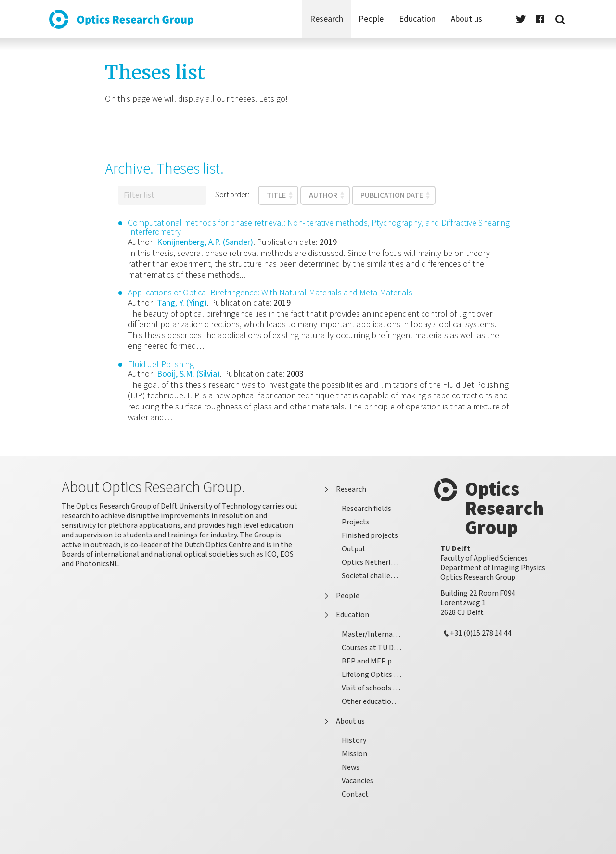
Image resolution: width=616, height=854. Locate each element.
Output (354, 549)
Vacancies (358, 781)
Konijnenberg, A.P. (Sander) (205, 242)
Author (323, 196)
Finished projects (370, 535)
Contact (355, 794)
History (354, 740)
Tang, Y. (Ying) (182, 303)
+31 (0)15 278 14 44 (481, 633)
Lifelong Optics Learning (376, 674)
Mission (354, 754)
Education (345, 615)
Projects (356, 522)
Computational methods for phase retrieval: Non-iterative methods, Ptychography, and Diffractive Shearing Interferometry (319, 228)
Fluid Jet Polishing (161, 364)
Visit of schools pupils (376, 688)
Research (343, 490)
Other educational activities (376, 701)
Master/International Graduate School (376, 634)
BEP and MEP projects (376, 661)
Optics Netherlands (374, 562)
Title (276, 196)
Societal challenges (374, 576)
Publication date (392, 196)
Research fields (366, 508)
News (351, 767)
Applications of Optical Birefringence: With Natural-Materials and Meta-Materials (270, 293)
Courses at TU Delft (374, 647)
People (340, 596)
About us (343, 722)
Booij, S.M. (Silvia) (188, 374)
